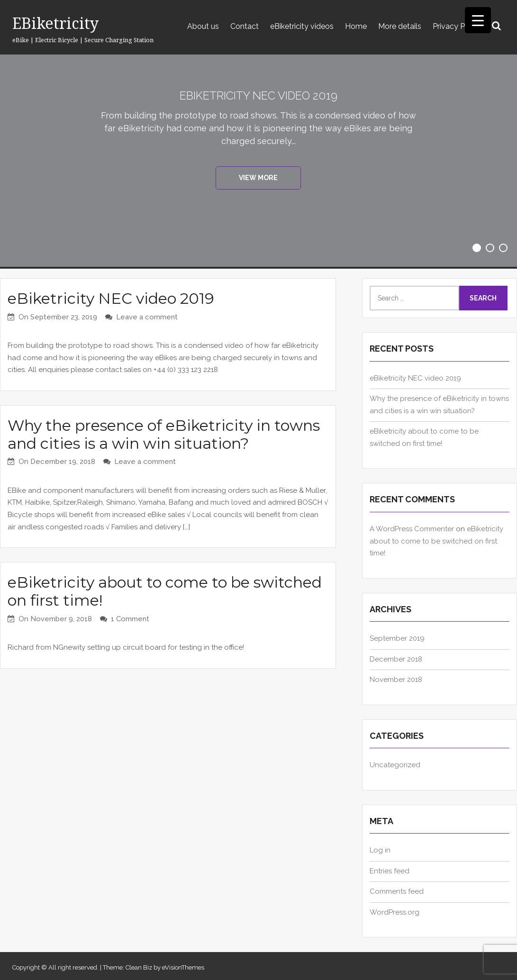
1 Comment (130, 619)
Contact (245, 26)
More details (400, 26)
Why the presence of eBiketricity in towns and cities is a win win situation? (164, 434)
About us (203, 26)
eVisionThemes (183, 967)
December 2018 (396, 659)
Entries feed (390, 871)
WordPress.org (395, 912)
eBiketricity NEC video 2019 (258, 95)
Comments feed (397, 891)
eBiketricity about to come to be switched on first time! (165, 591)
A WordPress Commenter (412, 529)
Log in (380, 850)
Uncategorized (395, 765)
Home (356, 26)
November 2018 (396, 680)
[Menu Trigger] (478, 20)
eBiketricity (55, 23)
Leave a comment (147, 317)
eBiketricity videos (302, 26)
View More (258, 180)
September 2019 (397, 638)
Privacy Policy (457, 26)
